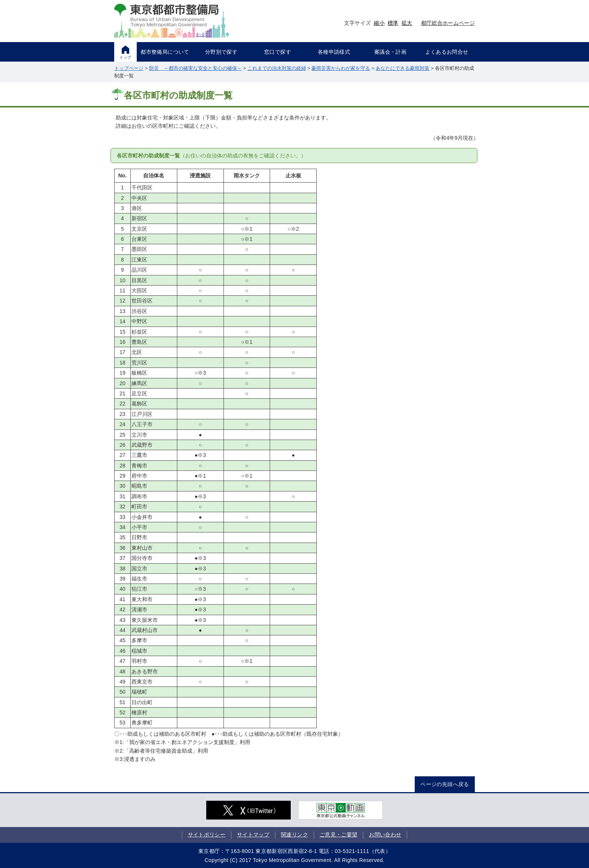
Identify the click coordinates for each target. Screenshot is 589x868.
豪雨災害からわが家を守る (341, 68)
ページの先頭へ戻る (445, 784)
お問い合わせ (385, 835)
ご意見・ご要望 (338, 835)
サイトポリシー (207, 835)
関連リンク (294, 835)
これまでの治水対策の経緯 (277, 68)
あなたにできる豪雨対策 (402, 68)
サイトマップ (253, 835)
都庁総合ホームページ (448, 23)
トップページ (129, 68)
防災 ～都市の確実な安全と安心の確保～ (196, 68)
